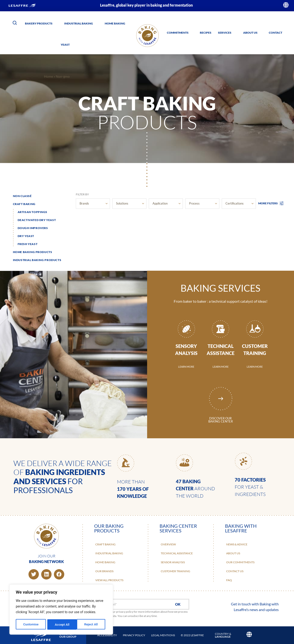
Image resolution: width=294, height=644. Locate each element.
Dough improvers (33, 228)
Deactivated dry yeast (37, 220)
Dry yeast (26, 236)
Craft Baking (24, 204)
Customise (31, 624)
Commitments (178, 33)
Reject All (62, 624)
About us (250, 33)
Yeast (65, 45)
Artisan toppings (33, 212)
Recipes (206, 33)
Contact (276, 33)
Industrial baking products (37, 260)
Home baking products (33, 252)
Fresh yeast (28, 244)
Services (225, 33)
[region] (61, 610)
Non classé (22, 196)
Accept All (92, 624)
